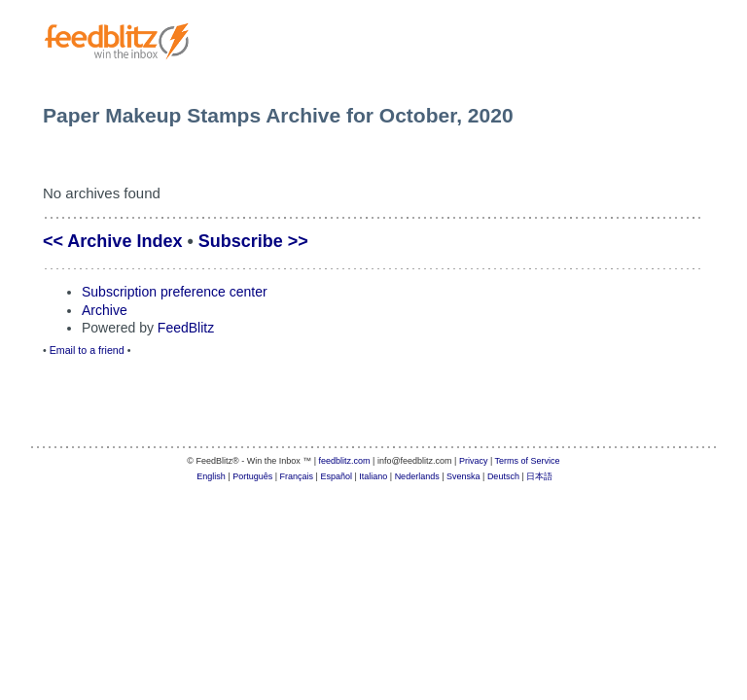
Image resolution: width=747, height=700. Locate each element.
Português (252, 476)
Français (297, 476)
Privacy (474, 461)
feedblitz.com (345, 461)
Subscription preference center (175, 292)
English (211, 476)
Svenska (463, 476)
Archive (105, 310)
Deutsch (503, 476)
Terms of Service (528, 461)
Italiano (373, 476)
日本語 (539, 476)
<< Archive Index (112, 241)
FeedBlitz (186, 328)
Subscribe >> (253, 241)
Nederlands (417, 476)
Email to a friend (87, 350)
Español (336, 476)
